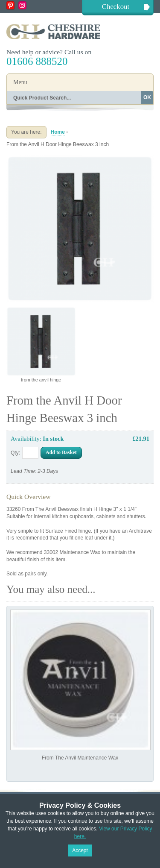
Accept (80, 850)
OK (147, 97)
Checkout (116, 7)
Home (58, 132)
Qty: (15, 453)
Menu (20, 82)
